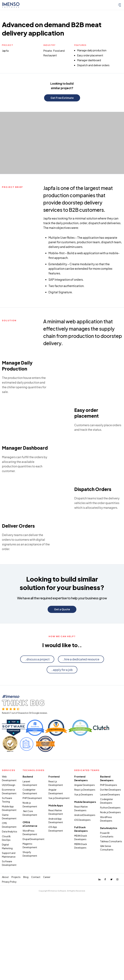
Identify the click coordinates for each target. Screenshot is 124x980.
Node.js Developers (110, 912)
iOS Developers (82, 920)
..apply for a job (62, 770)
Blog (26, 977)
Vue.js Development (59, 898)
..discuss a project (37, 759)
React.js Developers (85, 890)
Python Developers (110, 907)
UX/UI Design (9, 885)
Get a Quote (62, 709)
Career (47, 977)
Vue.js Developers (84, 894)
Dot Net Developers (111, 890)
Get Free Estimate (62, 98)
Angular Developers (85, 885)
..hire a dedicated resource (81, 759)
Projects (16, 977)
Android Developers (85, 915)
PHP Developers (109, 885)
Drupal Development (34, 939)
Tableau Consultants (111, 941)
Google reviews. (40, 813)
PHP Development (32, 898)
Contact (36, 977)
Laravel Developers (110, 894)
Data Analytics (10, 931)
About (5, 977)
